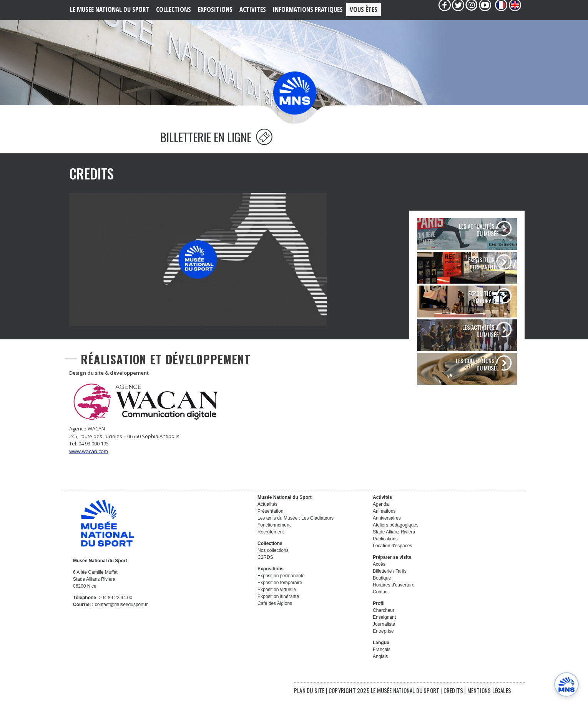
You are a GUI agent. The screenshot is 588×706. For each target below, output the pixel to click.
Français (382, 660)
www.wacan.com (89, 462)
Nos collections (273, 561)
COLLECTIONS (174, 9)
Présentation (270, 522)
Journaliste (384, 635)
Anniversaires (387, 529)
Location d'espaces (392, 556)
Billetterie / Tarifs (390, 582)
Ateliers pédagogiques (396, 536)
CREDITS (454, 701)
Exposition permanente (281, 586)
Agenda (381, 515)
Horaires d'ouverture (394, 596)
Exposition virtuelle (277, 600)
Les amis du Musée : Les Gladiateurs (296, 529)
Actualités (267, 515)
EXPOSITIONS (215, 9)
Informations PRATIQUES (308, 9)
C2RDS (265, 568)
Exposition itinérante (278, 607)
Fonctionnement (274, 536)
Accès (379, 575)
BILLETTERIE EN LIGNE (216, 148)
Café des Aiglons (275, 614)
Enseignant (384, 628)
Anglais (380, 667)
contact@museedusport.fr (121, 615)
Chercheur (384, 621)
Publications (385, 550)
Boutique (382, 589)
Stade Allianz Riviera (394, 543)
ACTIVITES (253, 9)
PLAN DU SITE (309, 701)
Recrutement (271, 543)
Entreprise (383, 642)
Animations (384, 522)
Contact (381, 603)
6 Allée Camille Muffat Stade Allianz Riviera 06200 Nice (95, 590)
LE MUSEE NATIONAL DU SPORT (110, 9)
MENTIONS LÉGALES (489, 701)
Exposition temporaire (280, 593)
